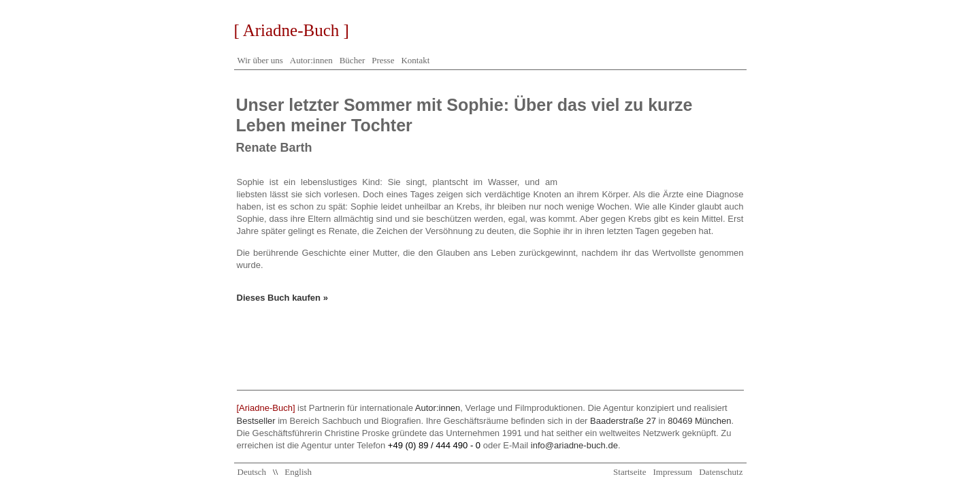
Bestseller (256, 421)
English (298, 472)
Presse (383, 60)
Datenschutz (721, 472)
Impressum (672, 472)
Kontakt (415, 60)
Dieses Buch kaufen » (282, 298)
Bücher (353, 60)
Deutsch (252, 472)
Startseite (630, 472)
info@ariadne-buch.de (574, 445)
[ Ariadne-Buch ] (292, 30)
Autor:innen (311, 60)
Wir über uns (260, 60)
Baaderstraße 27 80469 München (660, 421)
